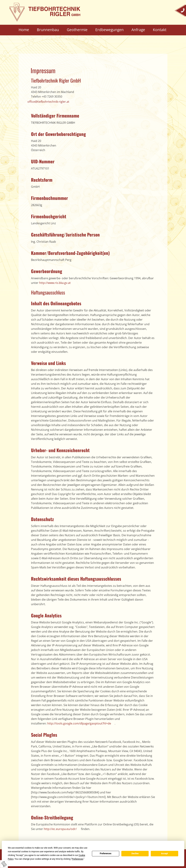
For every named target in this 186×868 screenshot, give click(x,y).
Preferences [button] (77, 859)
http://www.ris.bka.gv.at (55, 283)
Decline (135, 854)
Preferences (106, 854)
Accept (165, 854)
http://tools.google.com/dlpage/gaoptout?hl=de (79, 723)
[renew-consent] (4, 864)
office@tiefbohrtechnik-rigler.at (48, 102)
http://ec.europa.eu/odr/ (60, 829)
